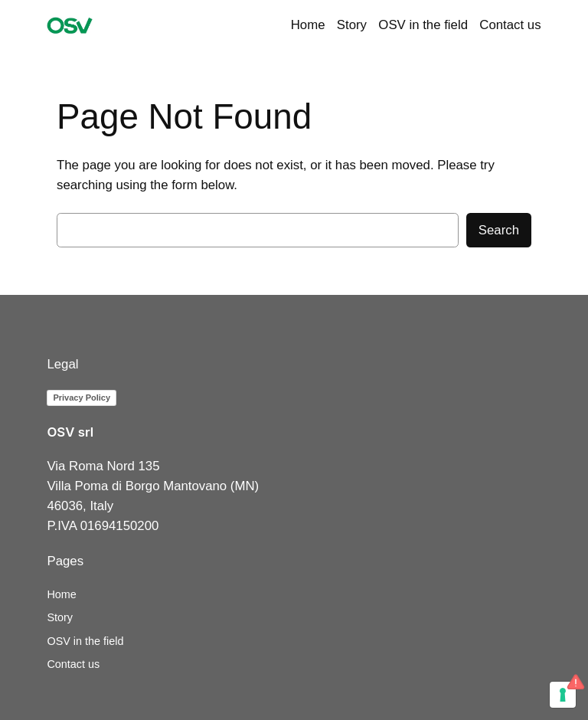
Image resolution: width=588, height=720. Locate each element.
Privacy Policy (82, 398)
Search (499, 230)
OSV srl (70, 432)
